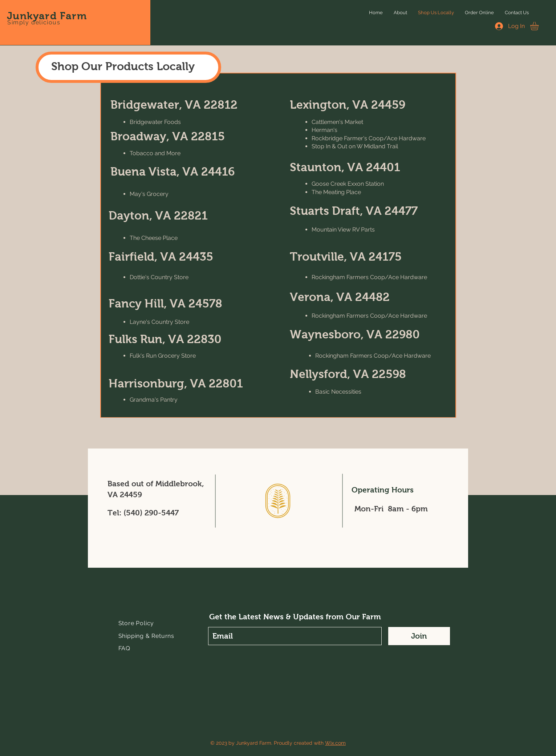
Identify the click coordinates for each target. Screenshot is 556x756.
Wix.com (335, 743)
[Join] (419, 636)
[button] (539, 26)
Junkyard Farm (47, 16)
